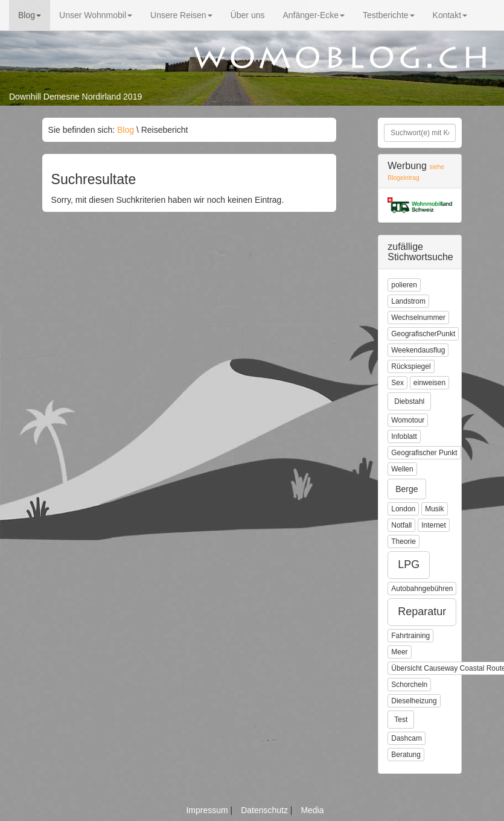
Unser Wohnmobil (96, 15)
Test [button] (401, 720)
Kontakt (450, 15)
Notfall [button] (401, 525)
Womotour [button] (408, 420)
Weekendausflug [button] (418, 350)
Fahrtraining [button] (410, 636)
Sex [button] (397, 383)
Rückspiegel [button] (411, 366)
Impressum (208, 810)
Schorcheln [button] (409, 685)
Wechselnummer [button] (418, 318)
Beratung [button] (406, 755)
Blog (30, 15)
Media (312, 810)
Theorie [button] (404, 541)
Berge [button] (407, 489)
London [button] (403, 509)
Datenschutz (266, 810)
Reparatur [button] (422, 612)
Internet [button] (434, 525)
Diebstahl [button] (409, 401)
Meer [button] (399, 652)
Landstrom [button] (408, 301)
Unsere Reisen (181, 15)
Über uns (248, 15)
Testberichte (388, 15)
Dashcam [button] (407, 738)
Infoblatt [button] (404, 436)
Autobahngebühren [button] (422, 589)
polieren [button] (404, 285)
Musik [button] (434, 509)
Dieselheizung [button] (414, 701)
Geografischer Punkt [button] (424, 453)
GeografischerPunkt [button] (423, 334)
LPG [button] (409, 564)
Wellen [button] (402, 469)
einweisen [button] (429, 383)
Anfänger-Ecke (314, 15)
